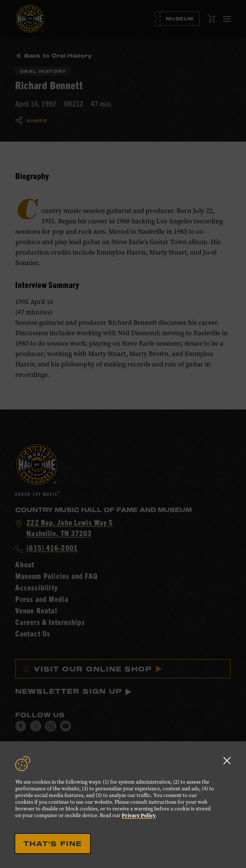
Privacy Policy (139, 815)
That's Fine (53, 843)
